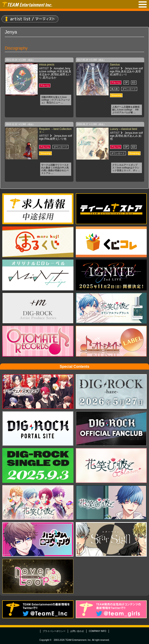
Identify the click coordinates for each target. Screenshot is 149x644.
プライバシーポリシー (54, 631)
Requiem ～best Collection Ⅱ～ (55, 130)
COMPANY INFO (97, 631)
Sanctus (115, 65)
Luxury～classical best (124, 129)
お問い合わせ (77, 631)
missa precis (47, 65)
